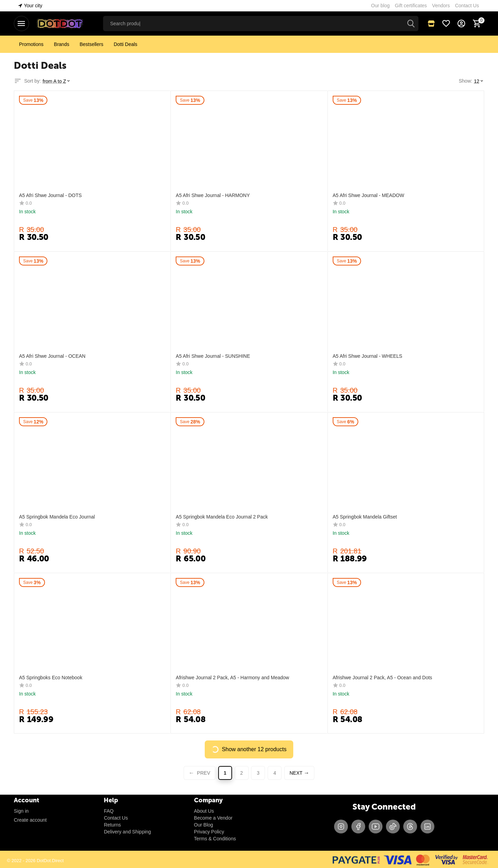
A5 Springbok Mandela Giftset (365, 517)
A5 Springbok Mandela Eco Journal (57, 517)
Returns (112, 825)
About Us (204, 811)
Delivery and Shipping (127, 832)
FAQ (109, 811)
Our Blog (204, 825)
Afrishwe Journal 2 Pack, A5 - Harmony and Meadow (232, 678)
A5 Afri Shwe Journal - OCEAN (52, 356)
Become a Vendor (213, 818)
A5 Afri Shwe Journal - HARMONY (213, 195)
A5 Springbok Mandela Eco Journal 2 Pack (222, 517)
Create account (30, 820)
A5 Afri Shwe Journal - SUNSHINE (213, 356)
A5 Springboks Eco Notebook (51, 678)
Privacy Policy (209, 832)
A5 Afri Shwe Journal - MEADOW (368, 195)
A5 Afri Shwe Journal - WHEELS (368, 356)
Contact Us (116, 818)
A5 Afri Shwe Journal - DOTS (50, 195)
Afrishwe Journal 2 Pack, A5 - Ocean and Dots (382, 678)
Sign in (21, 811)
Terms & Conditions (215, 839)
